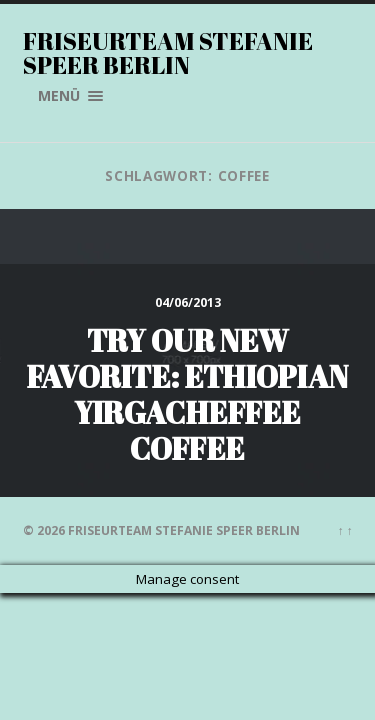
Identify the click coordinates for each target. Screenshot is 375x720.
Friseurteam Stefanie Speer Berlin (168, 53)
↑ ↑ (345, 530)
